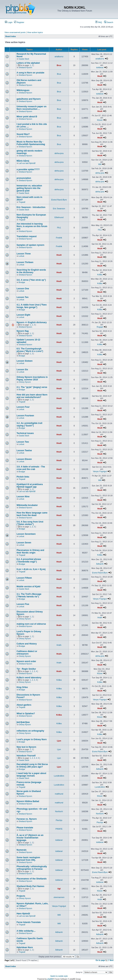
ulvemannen (59, 897)
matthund (59, 794)
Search (109, 22)
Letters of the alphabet (28, 63)
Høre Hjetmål (23, 914)
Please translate (25, 828)
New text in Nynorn (26, 747)
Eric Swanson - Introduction (31, 207)
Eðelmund (59, 217)
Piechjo (59, 820)
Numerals (22, 850)
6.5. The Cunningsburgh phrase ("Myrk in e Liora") (30, 350)
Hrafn (59, 615)
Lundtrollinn (59, 776)
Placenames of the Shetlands (32, 879)
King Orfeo (22, 687)
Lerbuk (22, 256)
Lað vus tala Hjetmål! (27, 163)
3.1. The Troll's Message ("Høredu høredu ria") (29, 595)
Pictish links (23, 477)
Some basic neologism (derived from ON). (28, 859)
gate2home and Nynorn (29, 99)
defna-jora (59, 153)
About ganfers (24, 705)
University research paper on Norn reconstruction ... (31, 108)
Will (100, 164)
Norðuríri (59, 811)
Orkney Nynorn (25, 382)
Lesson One (23, 289)
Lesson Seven (24, 543)
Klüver (100, 120)
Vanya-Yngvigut (100, 471)
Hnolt (100, 76)
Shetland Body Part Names (30, 886)
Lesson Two (23, 442)
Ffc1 (59, 228)
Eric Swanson (59, 209)
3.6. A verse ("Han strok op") (31, 280)
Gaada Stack (24, 59)
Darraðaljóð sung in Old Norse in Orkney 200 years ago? (32, 766)
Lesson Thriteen (25, 262)
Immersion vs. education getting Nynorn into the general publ (29, 188)
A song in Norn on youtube (30, 73)
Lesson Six (22, 370)
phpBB (50, 979)
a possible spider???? (28, 169)
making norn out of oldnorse (31, 624)
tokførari (100, 67)
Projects (21, 896)
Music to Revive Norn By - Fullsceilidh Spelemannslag (31, 143)
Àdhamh (100, 564)
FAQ (99, 22)
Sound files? (23, 134)
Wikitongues (23, 90)
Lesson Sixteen (25, 361)
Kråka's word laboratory (29, 678)
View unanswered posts (15, 32)
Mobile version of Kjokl (28, 587)
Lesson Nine (23, 497)
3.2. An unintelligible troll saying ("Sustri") (29, 424)
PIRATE (59, 829)
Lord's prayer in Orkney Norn (32, 739)
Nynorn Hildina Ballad (28, 801)
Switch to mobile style (59, 976)
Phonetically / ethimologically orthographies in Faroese (32, 868)
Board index (11, 36)
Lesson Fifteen (24, 578)
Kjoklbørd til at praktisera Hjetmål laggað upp (30, 486)
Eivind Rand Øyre (59, 200)
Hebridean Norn (25, 947)
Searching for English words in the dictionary (31, 271)
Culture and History (27, 644)
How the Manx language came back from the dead (32, 514)
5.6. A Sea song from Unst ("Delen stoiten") (30, 523)
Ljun (59, 741)
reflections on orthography (30, 731)
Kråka (100, 275)
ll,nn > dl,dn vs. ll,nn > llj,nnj (31, 569)
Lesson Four (23, 407)
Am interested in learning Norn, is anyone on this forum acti (32, 226)
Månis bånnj (23, 161)
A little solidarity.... (26, 931)
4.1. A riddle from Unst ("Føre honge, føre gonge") (32, 306)
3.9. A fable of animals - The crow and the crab (31, 468)
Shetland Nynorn (26, 68)
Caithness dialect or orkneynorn (27, 653)
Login (9, 22)
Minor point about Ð (27, 117)
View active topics (35, 32)
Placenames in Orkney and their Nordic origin (30, 551)
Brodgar (22, 282)
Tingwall (22, 202)
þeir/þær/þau (23, 722)
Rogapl (100, 327)
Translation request (27, 236)
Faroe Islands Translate (29, 922)
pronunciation (24, 178)
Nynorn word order (26, 661)
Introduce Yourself (26, 756)
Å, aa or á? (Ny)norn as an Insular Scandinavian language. (30, 838)
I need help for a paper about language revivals (31, 775)
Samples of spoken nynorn (30, 245)
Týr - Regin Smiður (26, 669)
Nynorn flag (23, 331)
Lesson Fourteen (25, 416)
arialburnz (59, 56)
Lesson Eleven (24, 459)
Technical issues (25, 433)
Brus (59, 65)
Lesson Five (23, 604)
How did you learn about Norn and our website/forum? (32, 396)
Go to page (100, 960)
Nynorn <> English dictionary (32, 322)
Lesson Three (24, 254)
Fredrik (59, 238)
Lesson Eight (23, 315)
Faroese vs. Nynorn (27, 819)
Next (112, 960)
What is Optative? (26, 714)
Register (19, 22)
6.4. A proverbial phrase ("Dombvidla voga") (29, 560)
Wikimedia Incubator (27, 505)
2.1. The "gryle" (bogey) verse (32, 387)
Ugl (59, 889)
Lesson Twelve (24, 451)
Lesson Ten (23, 297)
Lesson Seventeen (26, 534)
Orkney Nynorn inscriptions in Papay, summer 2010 (32, 378)
